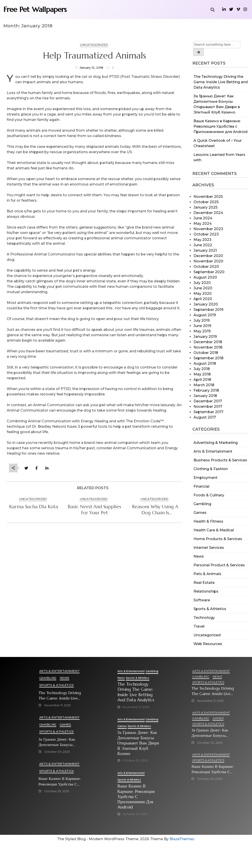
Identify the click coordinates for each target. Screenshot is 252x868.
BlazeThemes (182, 864)
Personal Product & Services (219, 565)
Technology (204, 618)
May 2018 (202, 374)
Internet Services (209, 548)
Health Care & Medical (214, 530)
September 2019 (208, 310)
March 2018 (204, 385)
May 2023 (202, 240)
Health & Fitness (208, 521)
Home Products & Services (218, 539)
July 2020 (202, 283)
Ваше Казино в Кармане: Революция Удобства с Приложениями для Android (220, 126)
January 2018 (205, 396)
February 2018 (206, 390)
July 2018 (202, 369)
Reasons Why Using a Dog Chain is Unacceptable (155, 510)
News (199, 556)
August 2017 (205, 417)
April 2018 (202, 380)
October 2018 (206, 353)
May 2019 (202, 331)
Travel (199, 626)
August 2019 (205, 315)
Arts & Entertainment (213, 451)
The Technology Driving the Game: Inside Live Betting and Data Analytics (221, 82)
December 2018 (208, 342)
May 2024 (203, 224)
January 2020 (206, 304)
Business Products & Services (220, 460)
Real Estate (204, 583)
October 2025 (206, 202)
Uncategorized (207, 635)
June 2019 (202, 326)
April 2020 (203, 299)
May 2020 (203, 293)
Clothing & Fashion (211, 469)
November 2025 (208, 197)
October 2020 (206, 267)
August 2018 (205, 363)
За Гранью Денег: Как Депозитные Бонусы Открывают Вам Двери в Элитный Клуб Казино (60, 742)
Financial (201, 486)
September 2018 (209, 358)
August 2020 (205, 277)
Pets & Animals (207, 574)
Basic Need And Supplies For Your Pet (94, 510)
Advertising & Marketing (216, 443)
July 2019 (202, 320)
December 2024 (208, 213)
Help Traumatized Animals (94, 56)
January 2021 (205, 250)
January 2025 (205, 207)
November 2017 (208, 407)
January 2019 (205, 337)
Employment (205, 478)
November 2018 (208, 347)
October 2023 (206, 234)
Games (200, 513)
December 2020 (208, 256)
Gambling (202, 504)
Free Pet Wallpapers (35, 9)
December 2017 (208, 401)
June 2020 (203, 288)
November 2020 (208, 261)
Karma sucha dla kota (34, 507)
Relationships (206, 591)
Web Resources (208, 644)
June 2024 (203, 218)
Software (202, 600)
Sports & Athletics (210, 609)
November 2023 (208, 229)
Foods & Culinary (209, 495)
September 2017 (208, 412)
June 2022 (203, 245)
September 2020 (209, 272)
